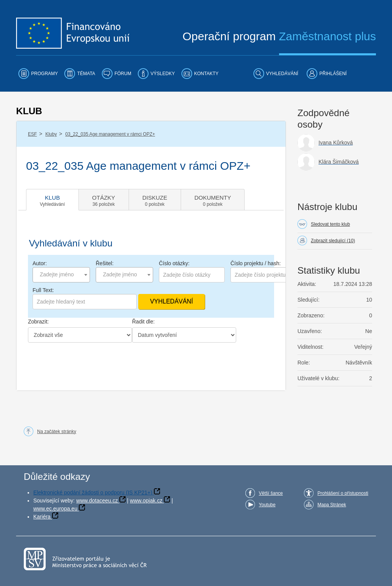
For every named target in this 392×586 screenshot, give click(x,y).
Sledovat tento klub (330, 224)
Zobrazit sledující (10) (333, 241)
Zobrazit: (38, 322)
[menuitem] (38, 74)
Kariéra (42, 517)
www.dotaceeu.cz (97, 501)
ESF (32, 134)
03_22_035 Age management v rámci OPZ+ (110, 134)
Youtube (267, 505)
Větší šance (271, 493)
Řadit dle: (143, 322)
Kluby (51, 134)
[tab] (52, 200)
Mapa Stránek (332, 505)
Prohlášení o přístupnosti (343, 493)
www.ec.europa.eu (55, 509)
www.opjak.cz (146, 501)
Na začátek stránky (57, 432)
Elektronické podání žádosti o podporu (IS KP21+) (93, 492)
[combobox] (61, 275)
